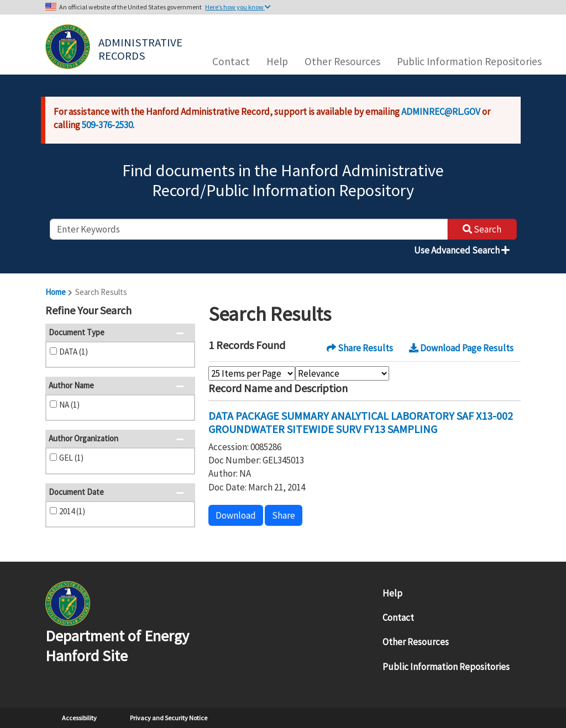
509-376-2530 (107, 125)
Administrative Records (141, 48)
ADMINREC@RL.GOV (441, 112)
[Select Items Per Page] (252, 373)
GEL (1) (71, 458)
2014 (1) (72, 511)
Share (284, 515)
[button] (183, 312)
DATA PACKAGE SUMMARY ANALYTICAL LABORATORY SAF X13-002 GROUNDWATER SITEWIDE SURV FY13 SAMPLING (361, 422)
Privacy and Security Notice (169, 718)
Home (56, 292)
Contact (231, 61)
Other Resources (342, 61)
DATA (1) (74, 352)
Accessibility (79, 718)
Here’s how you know (238, 7)
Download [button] (236, 515)
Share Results (360, 348)
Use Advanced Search (462, 250)
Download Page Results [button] (461, 348)
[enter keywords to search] (249, 229)
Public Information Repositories (469, 61)
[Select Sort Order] (342, 373)
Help (277, 61)
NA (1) (69, 405)
